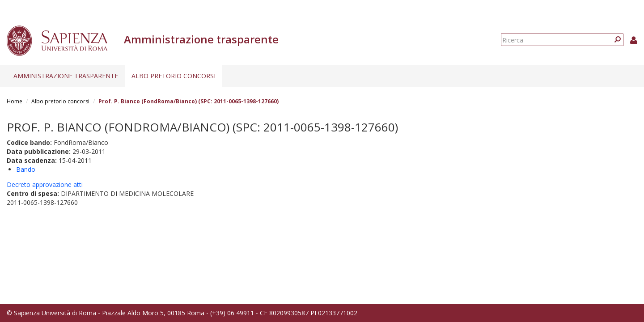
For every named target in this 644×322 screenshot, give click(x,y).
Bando (26, 169)
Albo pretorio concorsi (174, 76)
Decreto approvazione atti (45, 184)
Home (15, 101)
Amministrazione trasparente (66, 76)
